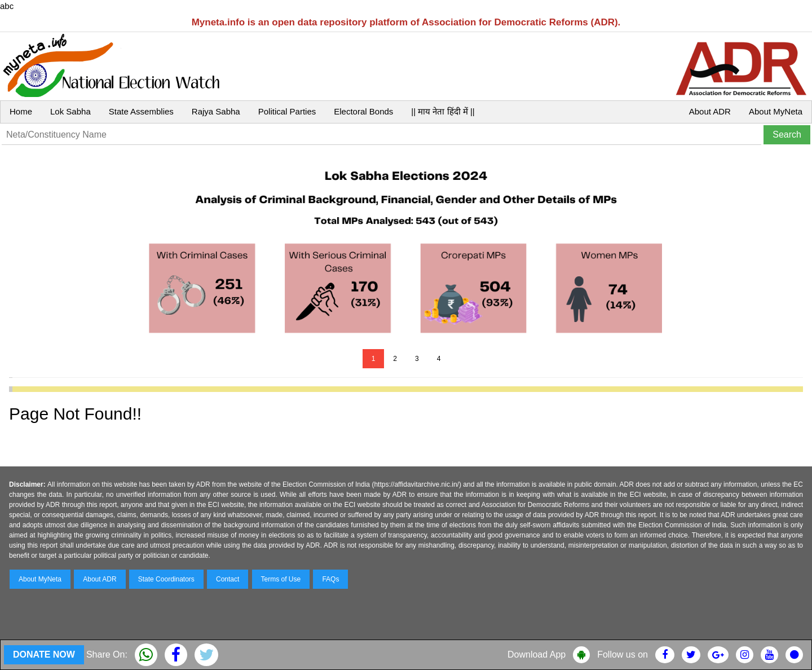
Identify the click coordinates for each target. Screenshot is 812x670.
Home (21, 111)
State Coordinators (166, 579)
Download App (537, 654)
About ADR (710, 111)
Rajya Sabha (216, 111)
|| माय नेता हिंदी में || (443, 111)
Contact (228, 579)
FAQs (330, 579)
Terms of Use (281, 579)
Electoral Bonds (363, 111)
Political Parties (287, 111)
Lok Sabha (70, 111)
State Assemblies (141, 111)
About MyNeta (776, 111)
